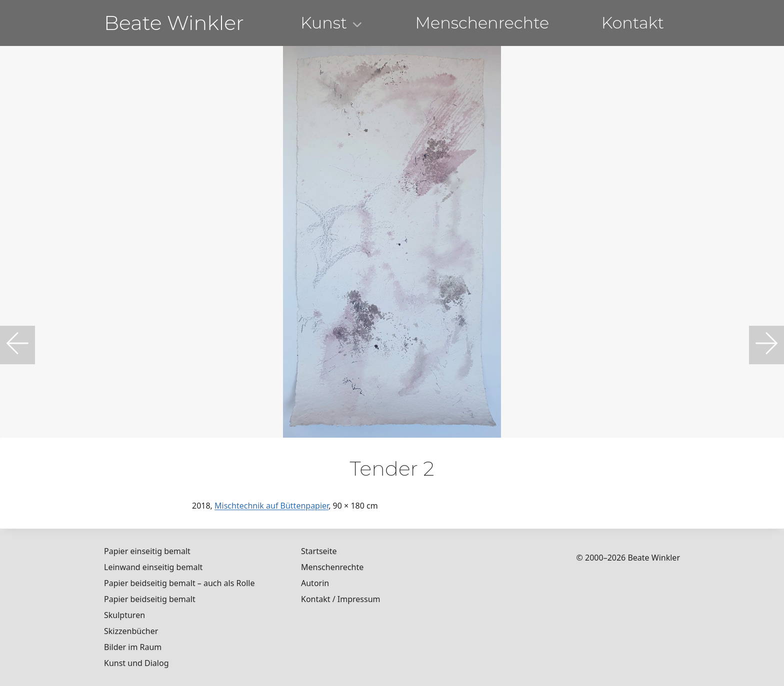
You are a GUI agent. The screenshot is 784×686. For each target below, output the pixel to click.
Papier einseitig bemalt (147, 551)
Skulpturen (124, 615)
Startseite (319, 551)
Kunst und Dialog (136, 663)
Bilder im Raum (133, 647)
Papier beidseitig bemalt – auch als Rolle (179, 583)
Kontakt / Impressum (341, 599)
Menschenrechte (482, 23)
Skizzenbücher (131, 631)
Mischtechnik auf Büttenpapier (271, 506)
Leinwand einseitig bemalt (153, 567)
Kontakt (633, 23)
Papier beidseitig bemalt (150, 599)
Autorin (315, 583)
